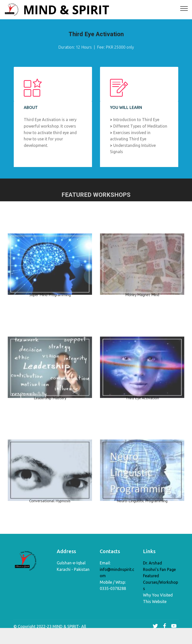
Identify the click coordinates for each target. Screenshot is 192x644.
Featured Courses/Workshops (160, 585)
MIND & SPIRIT (66, 10)
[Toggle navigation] (184, 8)
